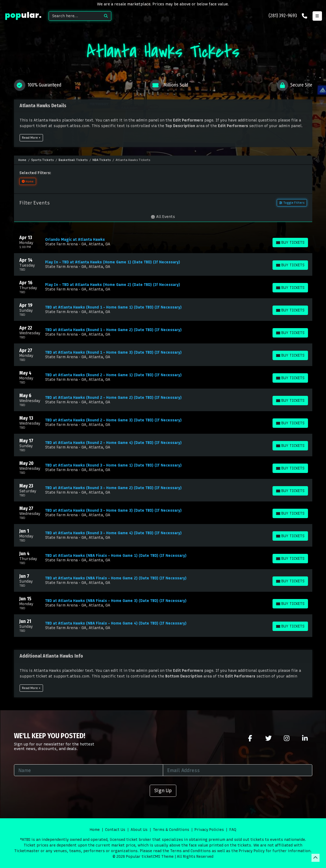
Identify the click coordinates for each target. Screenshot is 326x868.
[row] (163, 242)
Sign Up (163, 790)
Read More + (31, 138)
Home (95, 830)
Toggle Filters (292, 203)
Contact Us (115, 830)
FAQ (233, 830)
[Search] (75, 16)
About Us (139, 830)
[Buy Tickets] (290, 243)
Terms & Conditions (171, 830)
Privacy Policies (209, 830)
